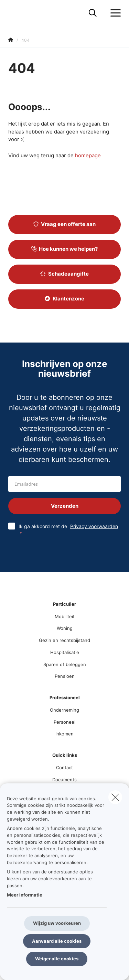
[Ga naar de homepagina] (12, 13)
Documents (64, 780)
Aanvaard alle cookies (57, 941)
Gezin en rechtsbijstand (64, 640)
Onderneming (64, 710)
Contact (64, 768)
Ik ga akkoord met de (68, 530)
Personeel (64, 722)
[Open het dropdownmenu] (114, 13)
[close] (115, 797)
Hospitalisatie (65, 652)
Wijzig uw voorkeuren (57, 923)
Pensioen (65, 676)
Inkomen (64, 734)
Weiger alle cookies (57, 959)
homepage (88, 155)
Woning (65, 628)
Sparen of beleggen (65, 664)
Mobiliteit (65, 616)
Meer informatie (25, 895)
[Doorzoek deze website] (93, 13)
